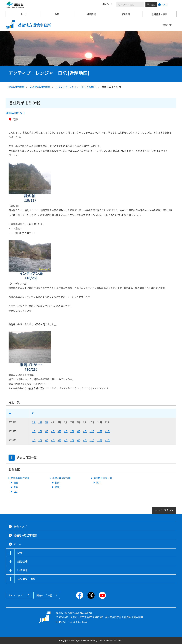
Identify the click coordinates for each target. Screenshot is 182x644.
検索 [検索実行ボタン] (153, 5)
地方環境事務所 (16, 87)
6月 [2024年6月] (66, 440)
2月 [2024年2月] (40, 440)
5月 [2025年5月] (59, 431)
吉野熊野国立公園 (20, 478)
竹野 (57, 483)
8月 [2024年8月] (79, 440)
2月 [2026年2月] (40, 422)
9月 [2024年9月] (85, 440)
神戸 (98, 483)
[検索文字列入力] (130, 5)
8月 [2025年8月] (79, 431)
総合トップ (20, 527)
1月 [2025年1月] (34, 431)
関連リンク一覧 (44, 595)
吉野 (16, 483)
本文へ (106, 4)
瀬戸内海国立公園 (103, 478)
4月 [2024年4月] (53, 440)
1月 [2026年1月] (34, 422)
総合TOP (167, 25)
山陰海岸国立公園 (61, 478)
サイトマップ (15, 595)
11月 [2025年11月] (100, 431)
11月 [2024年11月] (100, 440)
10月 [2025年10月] (92, 431)
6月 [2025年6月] (66, 431)
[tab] (12, 458)
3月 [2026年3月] (47, 422)
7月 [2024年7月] (72, 440)
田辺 (16, 492)
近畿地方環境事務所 (40, 87)
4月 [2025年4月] (53, 431)
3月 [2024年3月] (47, 440)
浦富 (57, 487)
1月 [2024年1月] (34, 440)
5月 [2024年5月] (59, 440)
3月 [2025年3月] (47, 431)
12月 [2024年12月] (107, 440)
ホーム (23, 14)
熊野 (16, 487)
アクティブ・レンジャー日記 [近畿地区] (76, 87)
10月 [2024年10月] (92, 440)
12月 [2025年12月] (107, 431)
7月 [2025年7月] (72, 431)
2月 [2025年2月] (40, 431)
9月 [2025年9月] (85, 431)
